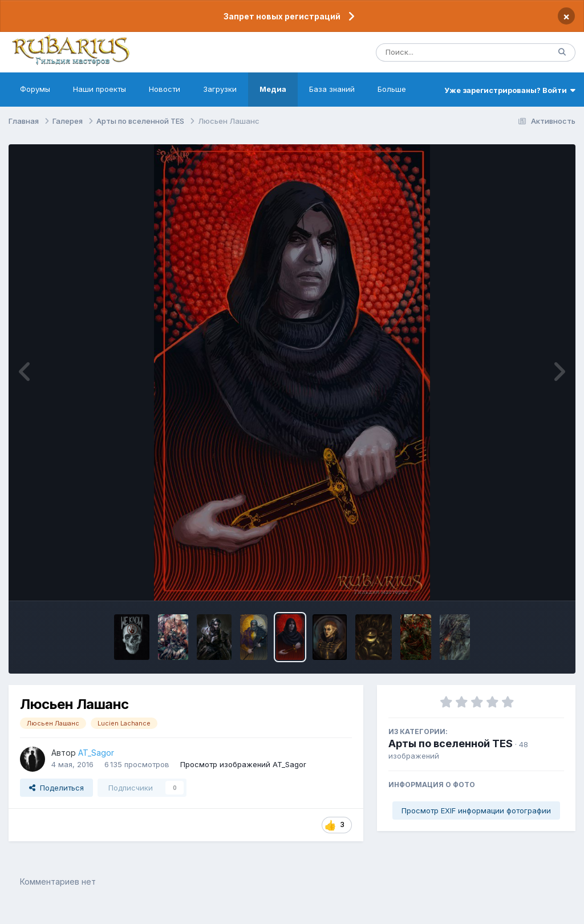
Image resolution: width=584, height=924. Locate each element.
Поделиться (56, 796)
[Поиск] (441, 56)
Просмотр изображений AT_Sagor (243, 772)
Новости (165, 97)
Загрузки (220, 97)
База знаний (332, 97)
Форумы (35, 97)
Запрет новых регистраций (282, 16)
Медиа (273, 97)
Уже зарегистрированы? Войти (510, 98)
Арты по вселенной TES (451, 752)
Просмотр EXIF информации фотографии (476, 818)
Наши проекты (100, 97)
